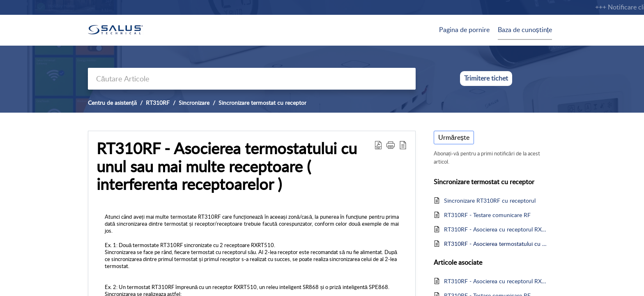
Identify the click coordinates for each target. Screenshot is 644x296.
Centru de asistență (112, 103)
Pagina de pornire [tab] (464, 30)
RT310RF (158, 103)
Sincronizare (194, 103)
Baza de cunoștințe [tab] (525, 30)
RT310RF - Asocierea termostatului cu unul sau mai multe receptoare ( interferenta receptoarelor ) (227, 166)
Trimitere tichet (486, 78)
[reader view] (403, 145)
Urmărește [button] (454, 137)
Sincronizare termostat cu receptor (262, 103)
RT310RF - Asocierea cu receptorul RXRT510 (496, 229)
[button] (391, 145)
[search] (252, 79)
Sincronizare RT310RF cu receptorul (490, 200)
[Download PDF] (378, 145)
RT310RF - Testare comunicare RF (487, 215)
